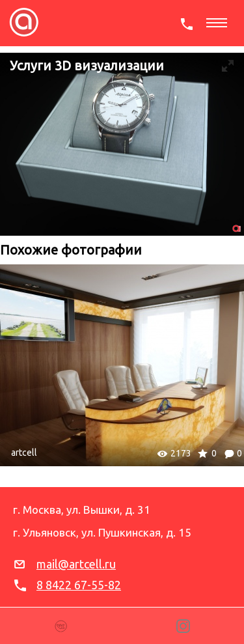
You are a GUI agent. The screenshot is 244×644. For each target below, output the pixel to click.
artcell (24, 453)
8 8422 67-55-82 (79, 585)
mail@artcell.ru (76, 564)
